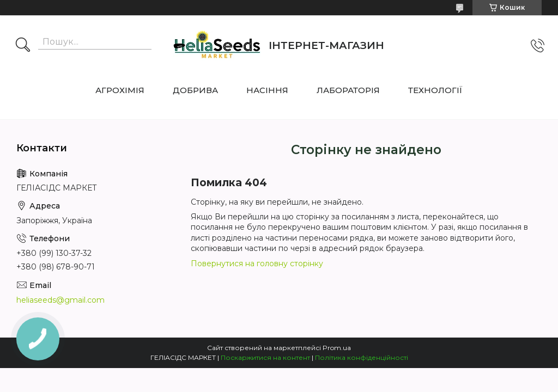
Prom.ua (337, 348)
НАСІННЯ (267, 90)
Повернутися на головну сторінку (257, 264)
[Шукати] (23, 46)
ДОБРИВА (195, 90)
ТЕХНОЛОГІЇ (435, 90)
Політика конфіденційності (362, 357)
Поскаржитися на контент (265, 357)
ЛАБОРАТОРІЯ (348, 90)
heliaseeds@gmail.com (60, 300)
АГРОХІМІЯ (120, 90)
